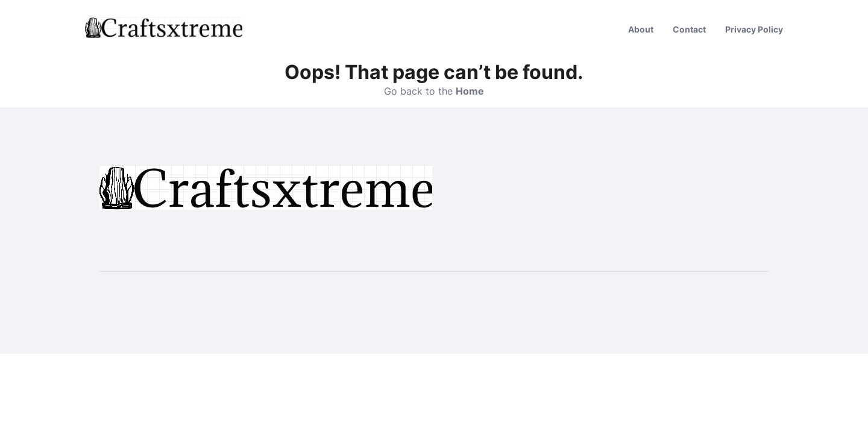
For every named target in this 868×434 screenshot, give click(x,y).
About (641, 29)
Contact (689, 29)
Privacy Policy (754, 29)
